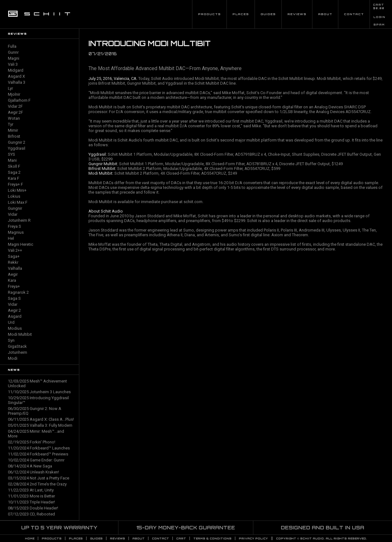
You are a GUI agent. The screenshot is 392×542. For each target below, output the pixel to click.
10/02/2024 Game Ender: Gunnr (36, 460)
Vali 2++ (15, 250)
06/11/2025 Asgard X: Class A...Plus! (41, 419)
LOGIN (379, 17)
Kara (12, 280)
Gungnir (15, 208)
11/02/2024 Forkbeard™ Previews (38, 454)
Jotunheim (18, 352)
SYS (12, 154)
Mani (12, 160)
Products (209, 14)
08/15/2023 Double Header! (33, 508)
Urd (11, 322)
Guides (268, 14)
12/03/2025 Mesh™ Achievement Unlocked (37, 383)
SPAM (379, 25)
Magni (14, 58)
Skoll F (14, 166)
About (325, 14)
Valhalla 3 (17, 82)
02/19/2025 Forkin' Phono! (32, 442)
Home (30, 539)
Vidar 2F (15, 106)
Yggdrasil (17, 148)
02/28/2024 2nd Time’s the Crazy (37, 484)
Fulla (12, 46)
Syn (11, 340)
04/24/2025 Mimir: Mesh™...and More (36, 434)
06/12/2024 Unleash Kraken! (33, 472)
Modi (13, 358)
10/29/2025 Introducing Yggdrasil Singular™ (38, 400)
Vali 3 (13, 64)
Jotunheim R (19, 220)
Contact (354, 14)
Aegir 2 (14, 310)
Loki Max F (18, 202)
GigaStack (17, 346)
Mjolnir (14, 94)
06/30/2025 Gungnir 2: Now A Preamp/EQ (35, 411)
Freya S (15, 226)
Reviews (297, 14)
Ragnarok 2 (18, 292)
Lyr (10, 88)
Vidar (13, 214)
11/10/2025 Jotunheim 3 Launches (39, 392)
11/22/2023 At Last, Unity (31, 490)
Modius (15, 328)
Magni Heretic (21, 244)
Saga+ (14, 256)
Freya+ (14, 286)
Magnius (16, 232)
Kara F (14, 178)
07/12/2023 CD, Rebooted (31, 514)
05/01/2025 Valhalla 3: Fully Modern (40, 425)
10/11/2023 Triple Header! (31, 502)
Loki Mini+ (17, 190)
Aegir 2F (15, 112)
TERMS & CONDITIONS (212, 539)
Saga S (14, 298)
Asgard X (16, 76)
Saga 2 (14, 172)
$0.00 (379, 8)
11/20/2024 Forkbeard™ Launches (39, 448)
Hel (11, 238)
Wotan (14, 118)
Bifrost (14, 136)
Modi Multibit (20, 334)
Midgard (16, 70)
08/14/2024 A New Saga (30, 466)
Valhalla (15, 268)
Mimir (13, 130)
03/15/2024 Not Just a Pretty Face (39, 478)
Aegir (13, 274)
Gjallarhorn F (19, 100)
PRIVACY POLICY (253, 539)
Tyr (11, 124)
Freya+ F (15, 184)
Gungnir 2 (17, 142)
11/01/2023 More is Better (31, 496)
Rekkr (13, 262)
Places (241, 14)
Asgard (15, 316)
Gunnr (13, 52)
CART (379, 5)
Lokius (14, 196)
